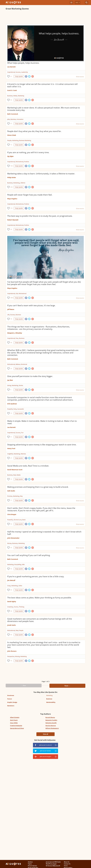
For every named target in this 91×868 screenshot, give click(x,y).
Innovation (20, 119)
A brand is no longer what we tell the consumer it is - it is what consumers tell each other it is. (42, 85)
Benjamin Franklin (51, 720)
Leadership (24, 72)
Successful (21, 409)
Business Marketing (25, 140)
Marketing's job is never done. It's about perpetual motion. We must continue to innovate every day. (44, 109)
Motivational (20, 162)
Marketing (21, 96)
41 (11, 437)
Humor (16, 607)
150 (11, 166)
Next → (67, 686)
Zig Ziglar (10, 156)
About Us (67, 862)
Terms (66, 866)
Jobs (9, 119)
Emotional (24, 364)
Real (15, 475)
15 (11, 479)
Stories (21, 385)
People (9, 140)
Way (21, 496)
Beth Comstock (13, 114)
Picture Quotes (32, 866)
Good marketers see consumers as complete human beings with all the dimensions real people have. (40, 620)
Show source (80, 77)
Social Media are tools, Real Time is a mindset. (28, 466)
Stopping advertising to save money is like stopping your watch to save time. (42, 445)
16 (11, 661)
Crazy (9, 586)
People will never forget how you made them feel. (30, 195)
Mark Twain (14, 720)
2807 (12, 298)
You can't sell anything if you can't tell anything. (29, 555)
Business (10, 96)
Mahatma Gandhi (51, 723)
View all (45, 734)
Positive (27, 162)
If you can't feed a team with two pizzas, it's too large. (31, 305)
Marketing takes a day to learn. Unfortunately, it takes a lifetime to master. (41, 174)
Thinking (22, 607)
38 (11, 611)
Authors (30, 862)
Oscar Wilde (14, 723)
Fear (17, 338)
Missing (17, 656)
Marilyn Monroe (51, 726)
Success (18, 72)
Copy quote (19, 76)
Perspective (11, 656)
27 (11, 458)
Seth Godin (11, 491)
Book (24, 520)
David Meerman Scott (15, 470)
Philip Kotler (12, 177)
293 (11, 187)
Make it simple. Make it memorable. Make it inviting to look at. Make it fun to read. (42, 422)
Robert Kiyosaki (13, 220)
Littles (20, 586)
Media (15, 96)
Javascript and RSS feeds (53, 862)
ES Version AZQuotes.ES (53, 866)
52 (11, 569)
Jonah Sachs (11, 625)
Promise (10, 496)
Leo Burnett (11, 67)
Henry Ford (11, 448)
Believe (18, 364)
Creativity (10, 607)
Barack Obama (50, 717)
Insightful (10, 454)
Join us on (45, 745)
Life (17, 293)
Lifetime (23, 183)
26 (11, 548)
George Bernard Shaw (17, 728)
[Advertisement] (42, 17)
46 (11, 590)
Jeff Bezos (11, 309)
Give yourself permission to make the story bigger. (30, 376)
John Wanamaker (13, 538)
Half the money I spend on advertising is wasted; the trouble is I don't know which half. (44, 533)
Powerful (10, 409)
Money (9, 543)
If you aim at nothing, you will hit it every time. (28, 152)
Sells (23, 564)
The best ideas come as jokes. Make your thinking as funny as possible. (39, 598)
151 (11, 208)
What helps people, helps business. (23, 63)
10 (11, 413)
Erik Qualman (12, 404)
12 (11, 145)
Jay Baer (10, 380)
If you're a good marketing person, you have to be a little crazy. (36, 576)
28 (11, 229)
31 (11, 76)
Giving (9, 385)
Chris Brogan (12, 514)
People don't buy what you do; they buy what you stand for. (34, 131)
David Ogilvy (12, 602)
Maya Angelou (12, 199)
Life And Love (17, 520)
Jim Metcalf (11, 580)
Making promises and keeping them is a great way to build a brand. (38, 487)
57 (11, 124)
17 (11, 500)
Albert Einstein (15, 717)
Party (15, 409)
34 (11, 100)
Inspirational (11, 72)
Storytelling (18, 564)
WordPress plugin (51, 864)
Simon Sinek (12, 135)
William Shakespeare (52, 728)
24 (11, 369)
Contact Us (67, 864)
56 (11, 524)
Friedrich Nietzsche (16, 726)
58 (11, 343)
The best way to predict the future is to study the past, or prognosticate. (40, 216)
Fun (22, 433)
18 (11, 319)
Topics (30, 864)
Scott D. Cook (12, 90)
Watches (23, 454)
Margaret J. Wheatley (15, 333)
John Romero (12, 651)
